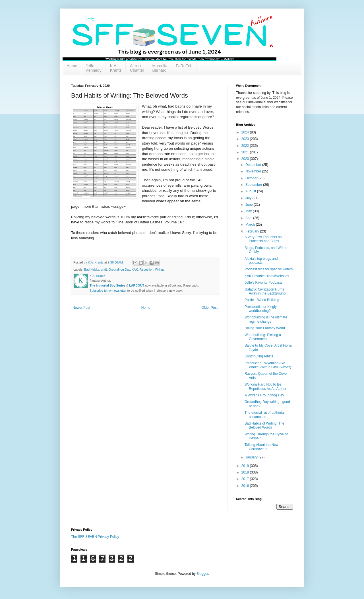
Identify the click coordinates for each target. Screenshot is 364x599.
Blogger (202, 574)
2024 (246, 132)
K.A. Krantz (116, 68)
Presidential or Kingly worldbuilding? (261, 309)
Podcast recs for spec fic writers (269, 269)
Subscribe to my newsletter (108, 291)
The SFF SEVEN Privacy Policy (95, 537)
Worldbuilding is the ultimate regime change (266, 319)
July (249, 198)
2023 (246, 139)
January (252, 457)
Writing (160, 269)
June (250, 205)
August (251, 191)
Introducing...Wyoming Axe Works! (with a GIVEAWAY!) (268, 365)
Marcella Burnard (160, 68)
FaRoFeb (184, 66)
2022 (246, 146)
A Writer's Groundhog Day (264, 395)
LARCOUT (137, 285)
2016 (246, 486)
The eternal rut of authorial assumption (265, 415)
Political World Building (262, 300)
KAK (135, 269)
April (249, 218)
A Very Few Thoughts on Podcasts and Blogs (263, 239)
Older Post (209, 308)
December (254, 165)
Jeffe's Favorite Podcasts (263, 283)
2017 (246, 479)
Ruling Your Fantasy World (265, 328)
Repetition (147, 269)
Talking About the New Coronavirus (261, 447)
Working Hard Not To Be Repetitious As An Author (265, 386)
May (249, 211)
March (251, 225)
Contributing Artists (259, 356)
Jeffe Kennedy (93, 68)
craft (104, 269)
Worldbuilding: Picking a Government (263, 337)
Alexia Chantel (137, 68)
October (252, 178)
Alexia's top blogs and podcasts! (261, 261)
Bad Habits (92, 269)
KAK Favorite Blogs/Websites (267, 276)
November (254, 171)
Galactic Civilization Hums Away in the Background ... (267, 291)
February (253, 231)
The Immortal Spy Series (107, 285)
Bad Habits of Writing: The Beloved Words (264, 425)
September (254, 185)
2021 (246, 152)
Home (72, 66)
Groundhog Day (119, 269)
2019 (246, 466)
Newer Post (81, 308)
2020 (246, 159)
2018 (246, 472)
